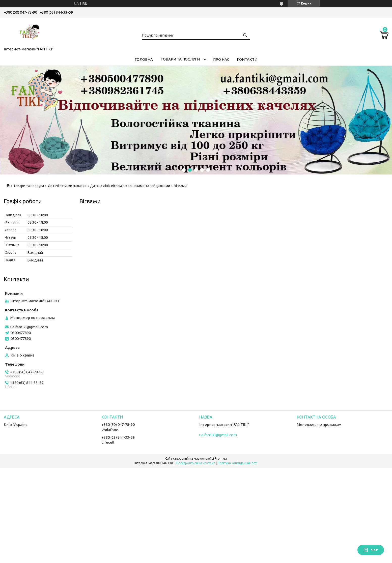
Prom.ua (221, 458)
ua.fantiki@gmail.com (29, 327)
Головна (144, 59)
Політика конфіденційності (237, 463)
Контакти (247, 59)
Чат (371, 550)
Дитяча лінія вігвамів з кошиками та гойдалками (130, 186)
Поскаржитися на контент (196, 463)
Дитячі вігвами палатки (67, 186)
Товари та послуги (180, 59)
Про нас (221, 59)
